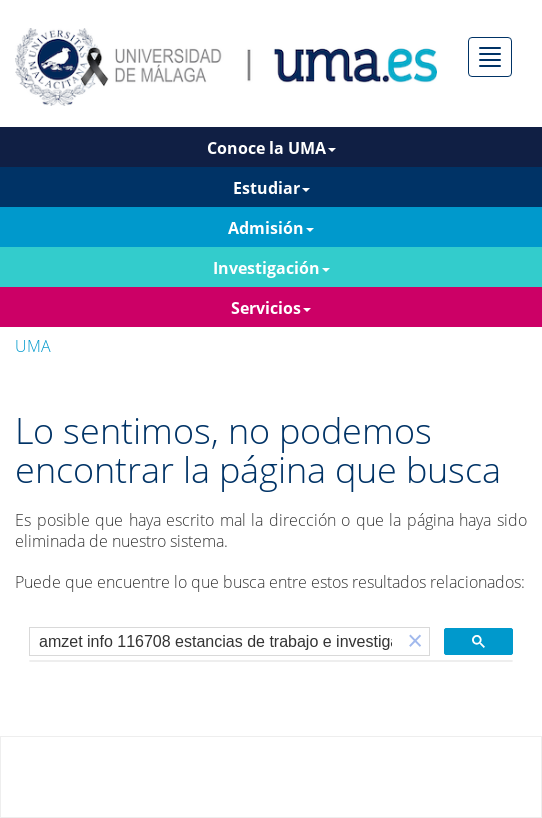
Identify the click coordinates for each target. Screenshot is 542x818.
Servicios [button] (271, 308)
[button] (415, 641)
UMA (33, 346)
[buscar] (215, 642)
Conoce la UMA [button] (271, 148)
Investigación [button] (271, 268)
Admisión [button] (271, 228)
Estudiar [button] (271, 188)
